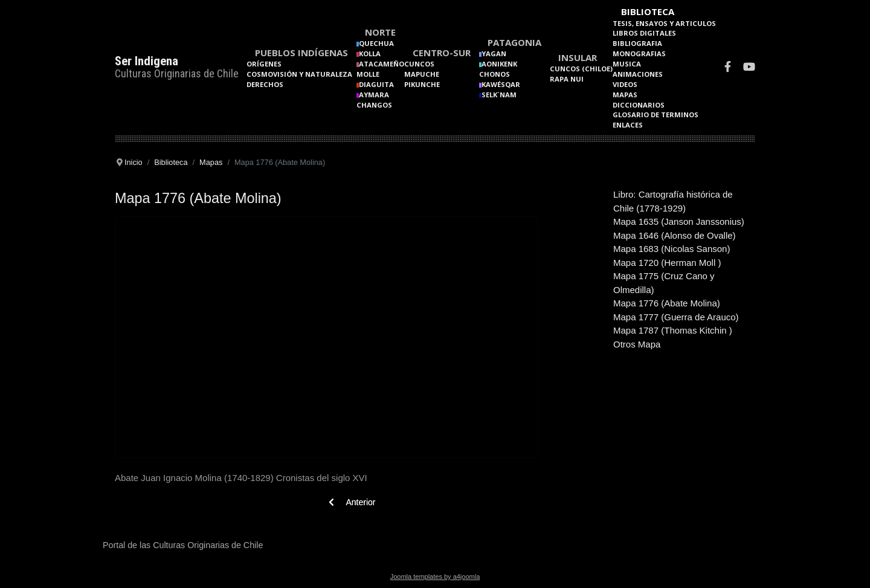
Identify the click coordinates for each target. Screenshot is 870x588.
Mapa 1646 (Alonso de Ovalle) (675, 235)
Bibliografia (637, 43)
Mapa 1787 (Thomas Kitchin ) (673, 330)
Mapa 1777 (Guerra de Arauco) (676, 317)
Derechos (265, 84)
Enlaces (628, 125)
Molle (368, 74)
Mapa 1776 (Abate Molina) (667, 303)
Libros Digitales (644, 33)
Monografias (639, 53)
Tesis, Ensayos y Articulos (664, 23)
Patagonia (514, 42)
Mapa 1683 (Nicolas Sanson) (672, 249)
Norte (380, 32)
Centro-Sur (442, 53)
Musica (627, 64)
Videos (625, 84)
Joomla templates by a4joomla (435, 577)
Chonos (495, 74)
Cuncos (419, 64)
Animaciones (638, 74)
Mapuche (422, 74)
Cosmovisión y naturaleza (299, 74)
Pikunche (422, 84)
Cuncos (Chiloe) (581, 69)
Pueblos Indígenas (301, 53)
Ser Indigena (147, 61)
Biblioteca (648, 11)
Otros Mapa (637, 344)
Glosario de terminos (656, 115)
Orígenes (264, 64)
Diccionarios (639, 105)
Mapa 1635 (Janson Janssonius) (679, 221)
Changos (374, 105)
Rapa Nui (567, 79)
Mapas (625, 95)
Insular (578, 57)
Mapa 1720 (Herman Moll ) (667, 263)
